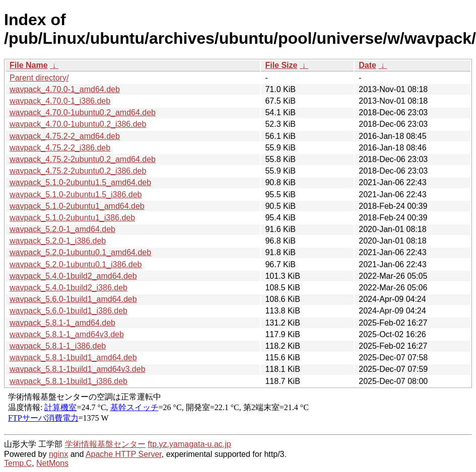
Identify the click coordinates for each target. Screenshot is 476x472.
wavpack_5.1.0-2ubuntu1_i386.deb (72, 218)
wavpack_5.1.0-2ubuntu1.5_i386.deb (76, 194)
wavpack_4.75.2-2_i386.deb (60, 148)
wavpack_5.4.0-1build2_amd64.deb (73, 276)
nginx (58, 454)
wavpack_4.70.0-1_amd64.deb (65, 89)
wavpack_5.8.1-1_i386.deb (58, 346)
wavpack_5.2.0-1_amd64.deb (62, 229)
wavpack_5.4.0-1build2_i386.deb (69, 288)
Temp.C (18, 463)
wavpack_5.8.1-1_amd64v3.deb (67, 334)
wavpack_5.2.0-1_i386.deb (58, 241)
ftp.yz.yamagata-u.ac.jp (189, 444)
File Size (281, 65)
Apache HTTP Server (124, 454)
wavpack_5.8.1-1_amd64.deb (62, 323)
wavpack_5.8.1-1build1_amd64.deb (73, 358)
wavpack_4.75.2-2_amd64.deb (65, 136)
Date (367, 65)
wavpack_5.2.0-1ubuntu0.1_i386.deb (76, 264)
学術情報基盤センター (105, 444)
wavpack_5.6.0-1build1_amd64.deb (73, 299)
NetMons (52, 463)
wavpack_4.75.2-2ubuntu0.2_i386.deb (78, 171)
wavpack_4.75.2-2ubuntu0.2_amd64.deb (83, 159)
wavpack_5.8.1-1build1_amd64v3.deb (78, 369)
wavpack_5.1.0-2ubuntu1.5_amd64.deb (80, 182)
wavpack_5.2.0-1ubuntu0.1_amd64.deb (80, 252)
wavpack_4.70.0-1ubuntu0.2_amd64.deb (83, 112)
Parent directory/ (39, 78)
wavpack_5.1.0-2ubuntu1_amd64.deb (77, 206)
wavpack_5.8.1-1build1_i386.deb (69, 381)
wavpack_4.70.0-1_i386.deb (60, 101)
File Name (29, 65)
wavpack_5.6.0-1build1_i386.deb (69, 311)
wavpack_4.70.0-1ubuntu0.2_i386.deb (78, 124)
